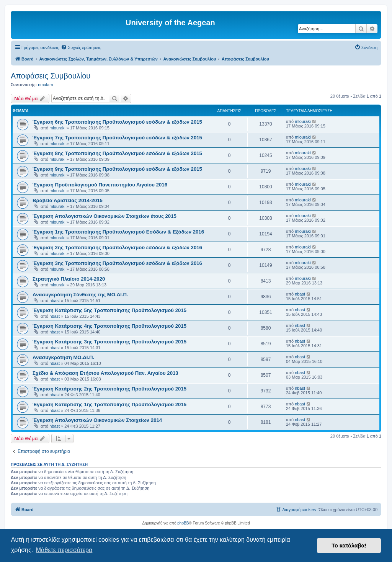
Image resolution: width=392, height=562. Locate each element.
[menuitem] (81, 47)
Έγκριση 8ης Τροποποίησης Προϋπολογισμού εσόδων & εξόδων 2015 (117, 153)
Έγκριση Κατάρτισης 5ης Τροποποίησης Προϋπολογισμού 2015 (109, 310)
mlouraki (57, 128)
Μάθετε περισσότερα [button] (64, 550)
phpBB (183, 523)
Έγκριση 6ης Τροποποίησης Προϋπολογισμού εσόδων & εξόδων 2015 (117, 122)
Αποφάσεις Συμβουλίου (51, 76)
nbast (55, 301)
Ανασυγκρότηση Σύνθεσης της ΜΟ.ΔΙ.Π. (80, 295)
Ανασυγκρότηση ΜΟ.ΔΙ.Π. (63, 357)
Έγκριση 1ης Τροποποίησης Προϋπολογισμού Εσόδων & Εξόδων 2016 (118, 232)
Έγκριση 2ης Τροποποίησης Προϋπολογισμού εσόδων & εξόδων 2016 (117, 248)
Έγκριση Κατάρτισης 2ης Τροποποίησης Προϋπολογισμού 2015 (109, 389)
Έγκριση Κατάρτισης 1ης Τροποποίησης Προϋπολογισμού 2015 (109, 404)
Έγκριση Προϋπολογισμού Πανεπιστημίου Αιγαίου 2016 (100, 185)
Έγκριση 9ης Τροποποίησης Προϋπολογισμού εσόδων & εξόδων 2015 (117, 169)
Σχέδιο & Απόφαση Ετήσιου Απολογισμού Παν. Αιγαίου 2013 (105, 373)
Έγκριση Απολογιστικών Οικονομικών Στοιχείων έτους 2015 (105, 216)
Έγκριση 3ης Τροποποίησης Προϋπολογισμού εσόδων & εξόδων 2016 (117, 263)
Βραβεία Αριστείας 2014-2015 (68, 200)
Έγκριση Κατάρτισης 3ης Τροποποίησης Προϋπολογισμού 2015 (109, 342)
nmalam (45, 85)
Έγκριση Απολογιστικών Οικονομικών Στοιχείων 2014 (97, 420)
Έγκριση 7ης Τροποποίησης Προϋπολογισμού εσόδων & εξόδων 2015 (117, 138)
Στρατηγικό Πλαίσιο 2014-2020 (69, 279)
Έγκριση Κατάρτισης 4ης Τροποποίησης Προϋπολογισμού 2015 (109, 326)
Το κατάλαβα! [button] (349, 546)
